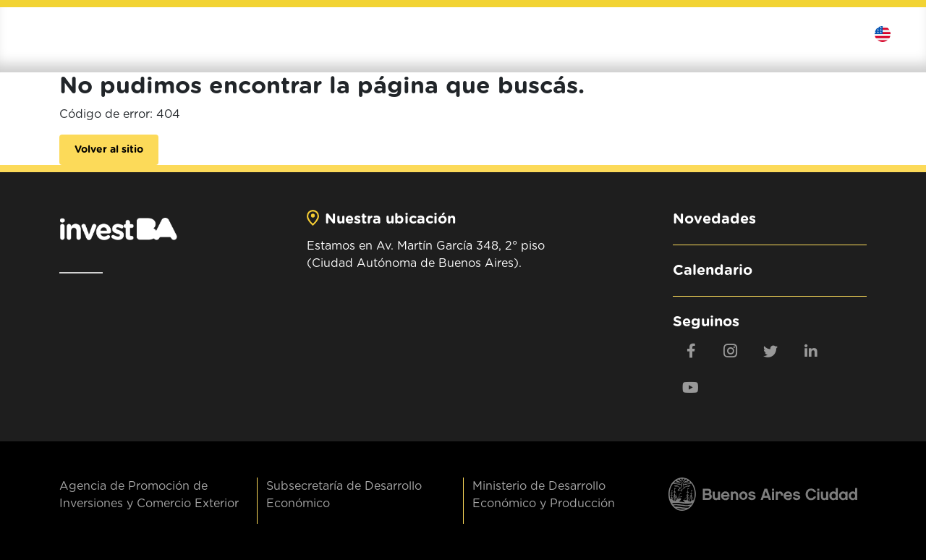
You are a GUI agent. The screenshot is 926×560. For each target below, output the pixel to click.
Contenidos (765, 34)
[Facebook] (691, 351)
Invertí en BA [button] (533, 34)
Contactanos (838, 34)
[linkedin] (810, 351)
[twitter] (770, 351)
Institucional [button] (428, 34)
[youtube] (691, 387)
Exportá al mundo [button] (655, 34)
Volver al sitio (109, 150)
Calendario (713, 271)
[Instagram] (731, 351)
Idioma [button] (893, 34)
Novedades (714, 219)
